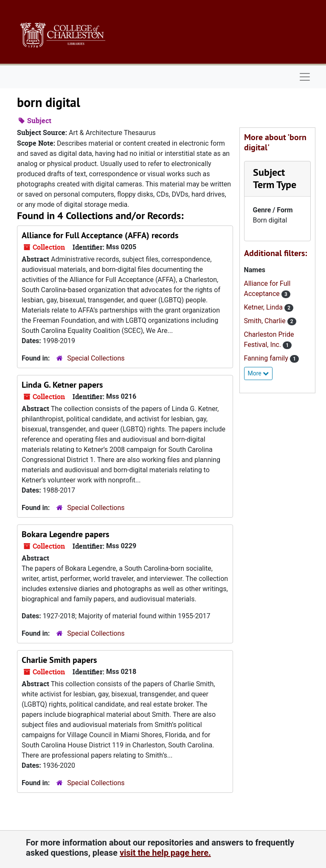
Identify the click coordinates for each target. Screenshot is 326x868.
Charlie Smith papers (59, 660)
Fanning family (267, 358)
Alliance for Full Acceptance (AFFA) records (100, 235)
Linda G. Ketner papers (62, 385)
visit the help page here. (165, 853)
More (259, 373)
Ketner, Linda (264, 307)
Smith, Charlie (266, 321)
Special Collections (96, 358)
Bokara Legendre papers (65, 534)
